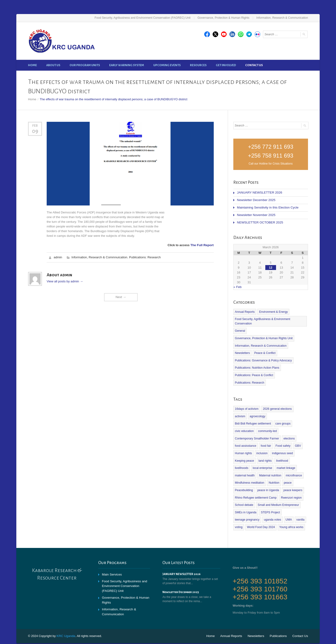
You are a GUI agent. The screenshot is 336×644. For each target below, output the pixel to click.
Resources (198, 65)
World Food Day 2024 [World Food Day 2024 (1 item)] (261, 514)
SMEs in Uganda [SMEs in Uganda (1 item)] (245, 500)
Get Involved (226, 65)
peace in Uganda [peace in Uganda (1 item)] (268, 478)
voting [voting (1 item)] (239, 514)
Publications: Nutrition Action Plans (257, 365)
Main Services (112, 561)
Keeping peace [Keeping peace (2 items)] (244, 449)
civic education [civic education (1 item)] (263, 420)
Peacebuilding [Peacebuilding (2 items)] (244, 478)
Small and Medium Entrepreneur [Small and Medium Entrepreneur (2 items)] (277, 493)
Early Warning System (127, 65)
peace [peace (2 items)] (287, 471)
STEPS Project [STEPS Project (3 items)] (270, 500)
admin (58, 257)
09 (35, 131)
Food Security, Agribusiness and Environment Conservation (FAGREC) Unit (146, 18)
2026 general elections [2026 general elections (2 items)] (276, 406)
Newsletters (297, 343)
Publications (279, 623)
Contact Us (254, 65)
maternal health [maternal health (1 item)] (291, 456)
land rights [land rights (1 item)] (264, 449)
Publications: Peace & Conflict (254, 372)
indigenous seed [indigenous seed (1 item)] (282, 442)
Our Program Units (85, 65)
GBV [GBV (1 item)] (297, 435)
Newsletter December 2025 (255, 199)
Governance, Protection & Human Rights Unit (263, 336)
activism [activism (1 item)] (300, 406)
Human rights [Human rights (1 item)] (243, 442)
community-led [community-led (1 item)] (286, 420)
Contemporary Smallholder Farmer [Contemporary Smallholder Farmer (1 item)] (257, 427)
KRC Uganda (65, 623)
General (240, 329)
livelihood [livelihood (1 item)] (281, 449)
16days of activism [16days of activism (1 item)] (247, 406)
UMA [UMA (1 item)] (288, 507)
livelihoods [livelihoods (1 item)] (298, 449)
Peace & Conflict (245, 350)
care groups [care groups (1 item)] (242, 420)
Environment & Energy (273, 310)
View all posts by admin (64, 281)
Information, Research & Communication (283, 18)
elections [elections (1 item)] (288, 427)
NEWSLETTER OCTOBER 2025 (259, 221)
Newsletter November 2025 (255, 214)
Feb (35, 125)
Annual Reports (245, 310)
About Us (53, 65)
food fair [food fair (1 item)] (265, 435)
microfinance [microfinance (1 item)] (269, 464)
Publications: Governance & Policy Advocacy (263, 358)
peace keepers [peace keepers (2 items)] (292, 478)
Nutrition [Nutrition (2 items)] (273, 471)
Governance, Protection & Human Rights (225, 18)
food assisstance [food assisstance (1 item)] (245, 435)
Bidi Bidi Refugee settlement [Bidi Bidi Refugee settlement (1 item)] (272, 413)
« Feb (237, 285)
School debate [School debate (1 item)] (244, 493)
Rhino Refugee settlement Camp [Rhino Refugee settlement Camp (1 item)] (255, 485)
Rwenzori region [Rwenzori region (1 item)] (290, 485)
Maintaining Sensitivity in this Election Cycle (266, 207)
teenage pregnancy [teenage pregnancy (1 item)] (247, 507)
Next (121, 296)
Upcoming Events (167, 65)
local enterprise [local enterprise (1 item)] (244, 456)
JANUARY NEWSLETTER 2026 (259, 192)
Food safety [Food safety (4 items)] (282, 435)
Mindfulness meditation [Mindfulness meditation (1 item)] (249, 471)
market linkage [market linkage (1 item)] (267, 456)
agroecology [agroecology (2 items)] (243, 413)
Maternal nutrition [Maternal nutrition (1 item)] (246, 464)
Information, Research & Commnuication (98, 257)
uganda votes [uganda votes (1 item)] (272, 507)
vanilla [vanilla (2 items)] (299, 507)
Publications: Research (143, 257)
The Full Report (202, 245)
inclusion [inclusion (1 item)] (261, 442)
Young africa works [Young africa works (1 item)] (290, 514)
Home (32, 65)
